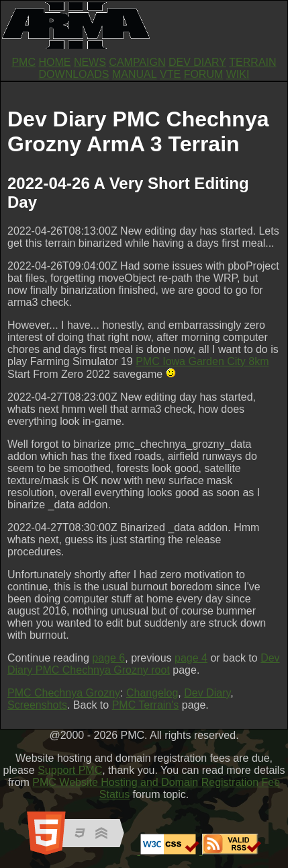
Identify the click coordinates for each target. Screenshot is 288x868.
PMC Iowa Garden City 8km (202, 361)
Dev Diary (207, 693)
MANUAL (135, 74)
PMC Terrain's (146, 705)
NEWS (90, 62)
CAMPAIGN (137, 62)
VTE (170, 74)
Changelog (152, 693)
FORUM (204, 74)
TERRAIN (252, 62)
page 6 (108, 658)
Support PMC (70, 770)
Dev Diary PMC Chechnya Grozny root (144, 664)
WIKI (238, 74)
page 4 (191, 658)
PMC (23, 62)
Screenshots (37, 705)
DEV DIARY (197, 62)
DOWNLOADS (74, 74)
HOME (54, 62)
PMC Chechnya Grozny (64, 693)
